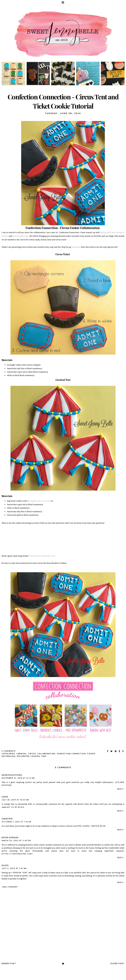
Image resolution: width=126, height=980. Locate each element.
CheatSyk (7, 819)
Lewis (5, 797)
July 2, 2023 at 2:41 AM (14, 868)
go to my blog (16, 807)
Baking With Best (108, 232)
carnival (21, 754)
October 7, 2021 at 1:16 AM (16, 822)
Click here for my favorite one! (42, 556)
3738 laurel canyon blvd (91, 826)
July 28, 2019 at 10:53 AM (15, 800)
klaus (5, 865)
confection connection (71, 754)
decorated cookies (28, 756)
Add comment (10, 887)
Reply (121, 789)
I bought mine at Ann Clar (40, 501)
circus (32, 754)
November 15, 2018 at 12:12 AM (18, 778)
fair (44, 756)
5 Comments (9, 751)
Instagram (76, 247)
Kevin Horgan (10, 838)
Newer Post (9, 963)
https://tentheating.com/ (17, 854)
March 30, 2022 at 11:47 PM (16, 841)
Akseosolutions (12, 775)
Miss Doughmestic (21, 236)
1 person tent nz (21, 873)
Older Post (117, 963)
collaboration (46, 754)
